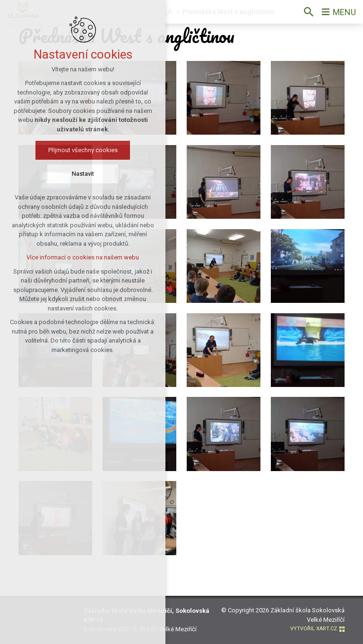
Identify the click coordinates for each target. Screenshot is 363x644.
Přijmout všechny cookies (80, 150)
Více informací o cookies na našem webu (80, 257)
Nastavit (80, 174)
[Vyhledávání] (309, 12)
